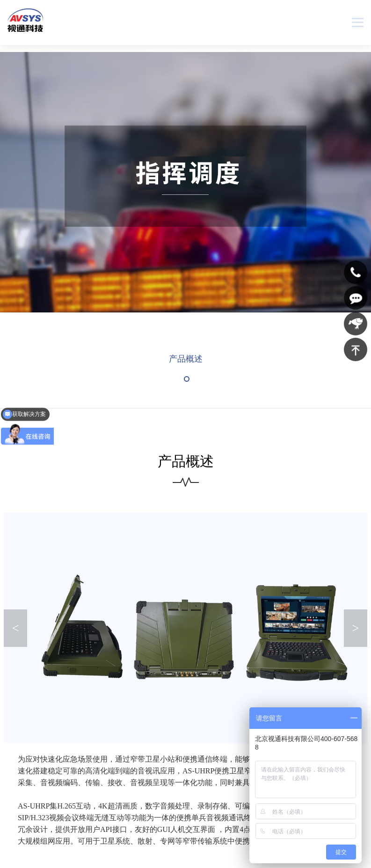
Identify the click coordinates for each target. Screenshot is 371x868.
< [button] (15, 629)
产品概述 (186, 360)
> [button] (356, 629)
